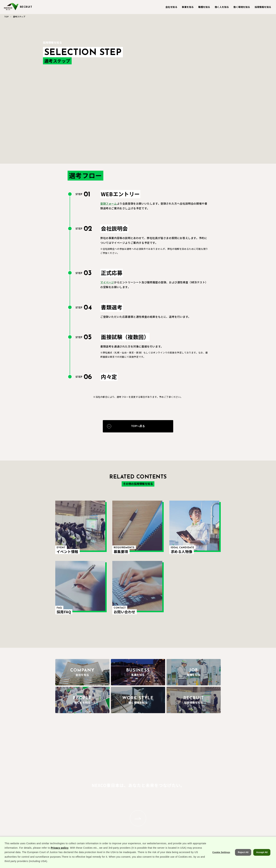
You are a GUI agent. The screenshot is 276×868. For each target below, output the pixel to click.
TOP (6, 17)
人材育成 (179, 804)
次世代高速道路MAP (103, 816)
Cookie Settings (221, 862)
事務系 (126, 810)
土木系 (126, 798)
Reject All (243, 862)
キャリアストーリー (155, 804)
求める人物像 (222, 810)
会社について (68, 823)
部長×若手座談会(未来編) (102, 824)
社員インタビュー (154, 798)
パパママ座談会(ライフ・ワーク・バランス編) (191, 812)
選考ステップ (222, 816)
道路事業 (97, 798)
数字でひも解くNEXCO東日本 (70, 809)
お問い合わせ (222, 829)
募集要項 (220, 804)
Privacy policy (59, 857)
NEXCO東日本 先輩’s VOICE (152, 812)
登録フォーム (109, 206)
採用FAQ (220, 823)
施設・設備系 (129, 804)
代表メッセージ (70, 829)
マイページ (107, 285)
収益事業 (97, 804)
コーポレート (99, 810)
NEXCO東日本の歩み (73, 817)
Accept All (262, 862)
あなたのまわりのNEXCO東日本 (71, 800)
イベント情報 (222, 798)
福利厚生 (179, 798)
